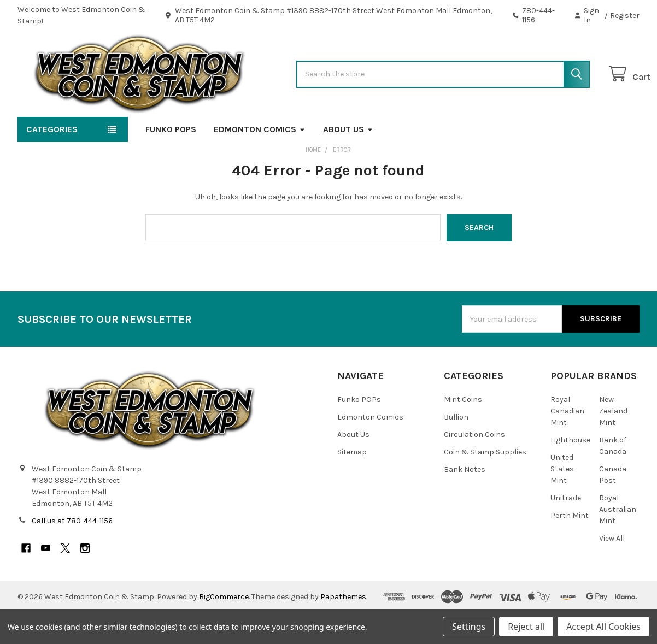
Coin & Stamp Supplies (485, 484)
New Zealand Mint (613, 443)
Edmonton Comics (260, 161)
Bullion (456, 449)
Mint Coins (463, 431)
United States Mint (562, 501)
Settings (469, 627)
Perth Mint (570, 547)
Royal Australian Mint (618, 541)
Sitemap (352, 484)
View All (612, 570)
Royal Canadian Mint (567, 443)
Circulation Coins (474, 466)
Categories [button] (52, 161)
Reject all (526, 627)
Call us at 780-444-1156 (72, 553)
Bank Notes (465, 501)
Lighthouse (570, 472)
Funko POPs (171, 161)
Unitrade (566, 530)
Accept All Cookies (603, 627)
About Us (348, 161)
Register (625, 16)
